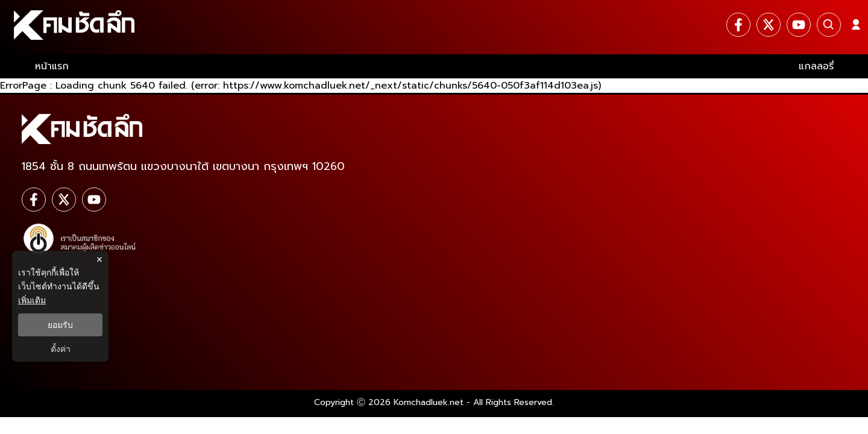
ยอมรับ (60, 325)
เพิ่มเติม (32, 300)
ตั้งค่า (61, 349)
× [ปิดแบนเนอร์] (99, 259)
